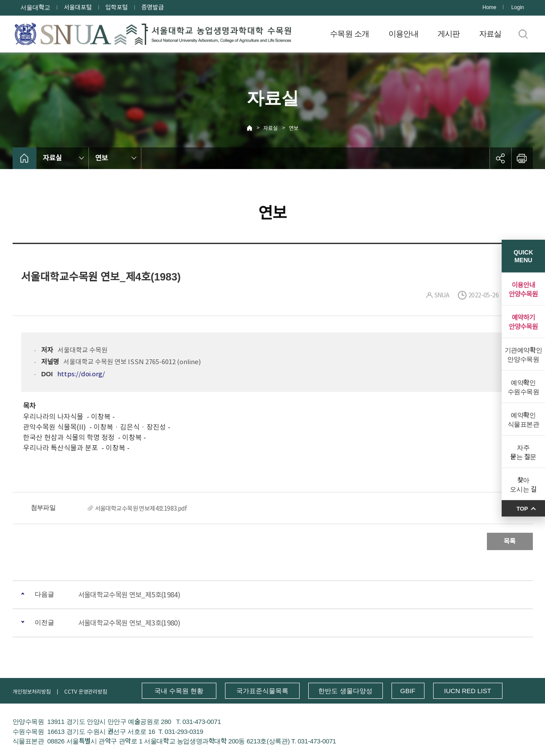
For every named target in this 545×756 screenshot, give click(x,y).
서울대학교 (35, 7)
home (24, 158)
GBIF (408, 691)
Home (490, 7)
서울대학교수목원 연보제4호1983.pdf (141, 508)
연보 (294, 128)
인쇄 (522, 158)
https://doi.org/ (81, 374)
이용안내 (403, 34)
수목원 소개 (350, 34)
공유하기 (500, 158)
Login (517, 7)
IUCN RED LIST (467, 691)
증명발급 (153, 7)
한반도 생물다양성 (345, 691)
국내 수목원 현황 (179, 691)
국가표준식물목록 (262, 691)
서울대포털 (78, 7)
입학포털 (117, 7)
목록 (510, 541)
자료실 (490, 34)
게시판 (449, 34)
